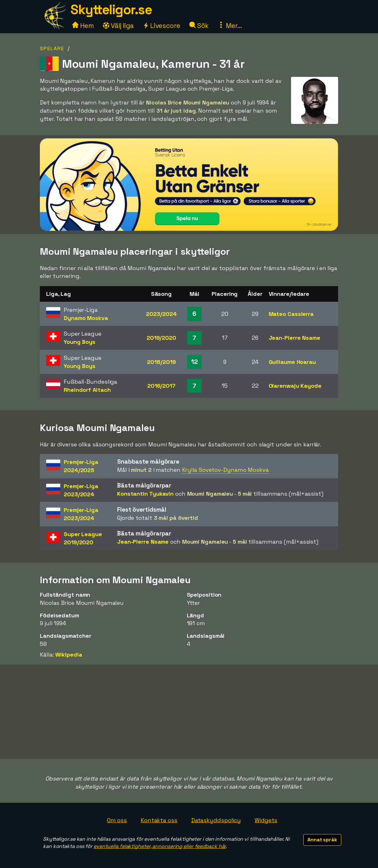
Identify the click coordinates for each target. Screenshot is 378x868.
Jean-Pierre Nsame (294, 338)
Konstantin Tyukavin (145, 494)
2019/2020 (161, 338)
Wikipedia (69, 655)
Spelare (52, 48)
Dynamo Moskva (86, 318)
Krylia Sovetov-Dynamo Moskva (225, 470)
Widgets (266, 820)
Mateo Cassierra (291, 314)
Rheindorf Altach (87, 390)
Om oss (117, 820)
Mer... (230, 26)
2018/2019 (161, 362)
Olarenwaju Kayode (295, 386)
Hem (83, 26)
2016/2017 (161, 386)
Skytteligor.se (111, 10)
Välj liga (118, 26)
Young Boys (80, 342)
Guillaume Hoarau (292, 362)
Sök (199, 26)
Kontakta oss (159, 820)
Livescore (162, 26)
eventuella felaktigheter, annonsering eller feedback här (160, 846)
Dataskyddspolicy (216, 820)
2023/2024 (161, 314)
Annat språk (322, 840)
